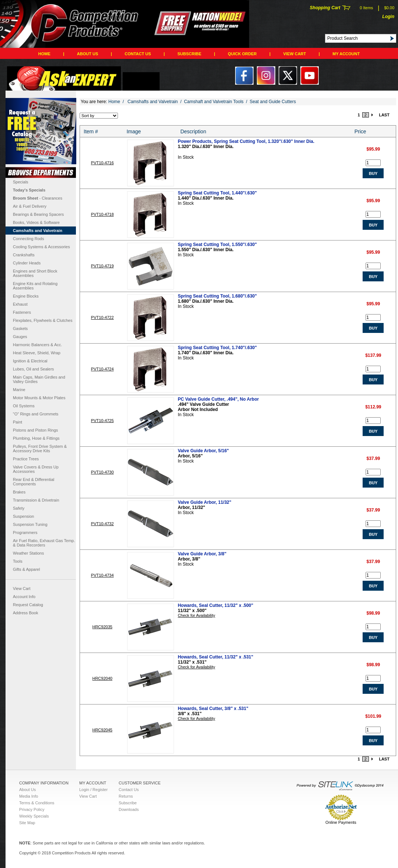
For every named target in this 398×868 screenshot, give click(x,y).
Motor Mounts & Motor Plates (39, 398)
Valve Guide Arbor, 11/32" (204, 502)
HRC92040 (102, 678)
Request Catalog (28, 605)
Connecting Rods (28, 239)
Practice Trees (26, 459)
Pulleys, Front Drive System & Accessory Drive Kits (40, 449)
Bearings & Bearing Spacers (38, 214)
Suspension (24, 516)
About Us (88, 54)
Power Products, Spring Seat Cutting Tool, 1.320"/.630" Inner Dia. (246, 141)
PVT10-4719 (102, 266)
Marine (19, 390)
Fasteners (22, 312)
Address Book (25, 613)
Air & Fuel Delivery (30, 206)
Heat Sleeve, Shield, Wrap (37, 353)
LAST (384, 115)
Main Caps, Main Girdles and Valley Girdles (39, 379)
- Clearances (38, 198)
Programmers (25, 533)
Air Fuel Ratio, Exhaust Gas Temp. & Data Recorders (44, 543)
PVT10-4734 (102, 575)
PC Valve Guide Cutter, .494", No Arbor (218, 399)
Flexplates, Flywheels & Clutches (43, 320)
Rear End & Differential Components (34, 482)
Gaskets (20, 328)
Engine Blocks (26, 296)
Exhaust (20, 304)
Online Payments (341, 822)
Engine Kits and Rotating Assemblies (35, 286)
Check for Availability (196, 615)
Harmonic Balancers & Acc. (37, 345)
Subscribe (190, 54)
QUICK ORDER (242, 54)
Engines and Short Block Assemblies (35, 273)
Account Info (24, 597)
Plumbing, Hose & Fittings (36, 438)
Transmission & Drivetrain (36, 500)
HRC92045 (102, 730)
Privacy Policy (32, 809)
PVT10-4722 (102, 317)
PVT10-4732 (102, 524)
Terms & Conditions (37, 803)
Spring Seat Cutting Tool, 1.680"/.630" (217, 296)
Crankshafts (24, 255)
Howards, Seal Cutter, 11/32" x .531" (215, 657)
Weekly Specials (34, 816)
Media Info (29, 796)
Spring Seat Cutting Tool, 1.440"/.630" (217, 193)
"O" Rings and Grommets (36, 414)
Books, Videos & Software (36, 222)
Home (44, 54)
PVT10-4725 (102, 421)
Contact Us (138, 54)
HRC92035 (102, 627)
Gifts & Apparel (26, 569)
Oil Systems (24, 406)
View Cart (295, 54)
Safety (19, 508)
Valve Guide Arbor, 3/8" (202, 554)
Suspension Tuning (30, 524)
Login (388, 17)
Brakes (19, 492)
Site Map (27, 823)
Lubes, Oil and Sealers (33, 369)
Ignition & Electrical (30, 361)
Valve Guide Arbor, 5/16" (203, 451)
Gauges (20, 337)
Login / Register (93, 790)
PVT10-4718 (102, 214)
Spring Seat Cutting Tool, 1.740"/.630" (217, 348)
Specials (21, 182)
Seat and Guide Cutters (273, 102)
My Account (346, 54)
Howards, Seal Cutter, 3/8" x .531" (213, 709)
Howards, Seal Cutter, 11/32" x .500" (215, 605)
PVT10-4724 (102, 369)
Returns (126, 796)
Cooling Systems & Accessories (41, 247)
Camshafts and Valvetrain (38, 231)
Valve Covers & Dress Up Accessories (36, 469)
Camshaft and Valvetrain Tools (214, 102)
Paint (18, 422)
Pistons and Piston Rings (35, 430)
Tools (18, 561)
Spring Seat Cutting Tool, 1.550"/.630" (217, 245)
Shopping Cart (325, 8)
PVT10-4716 (102, 163)
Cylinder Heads (27, 263)
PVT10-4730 (102, 472)
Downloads (129, 809)
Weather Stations (28, 553)
